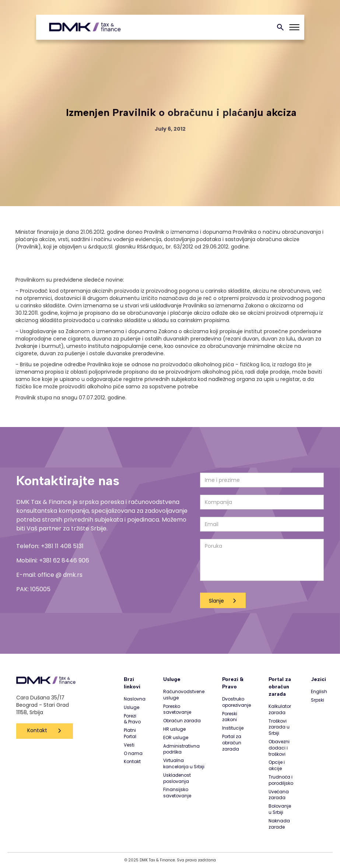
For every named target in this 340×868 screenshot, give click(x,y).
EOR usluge (176, 738)
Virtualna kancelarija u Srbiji (184, 764)
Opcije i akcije (277, 765)
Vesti (129, 745)
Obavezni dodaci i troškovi (279, 748)
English (319, 692)
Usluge (132, 708)
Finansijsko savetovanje (177, 793)
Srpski (318, 700)
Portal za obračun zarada (232, 743)
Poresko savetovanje (177, 710)
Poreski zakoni (230, 717)
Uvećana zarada (279, 795)
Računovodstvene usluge (184, 695)
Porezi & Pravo (132, 719)
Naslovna (135, 699)
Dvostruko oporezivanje (236, 702)
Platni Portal (130, 733)
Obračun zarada (182, 721)
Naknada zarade (279, 824)
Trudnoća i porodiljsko (281, 780)
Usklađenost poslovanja (177, 778)
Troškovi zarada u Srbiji (279, 727)
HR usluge (174, 729)
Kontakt (37, 730)
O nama (133, 754)
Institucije (233, 728)
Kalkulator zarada (280, 710)
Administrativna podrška (181, 749)
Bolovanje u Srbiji (280, 809)
